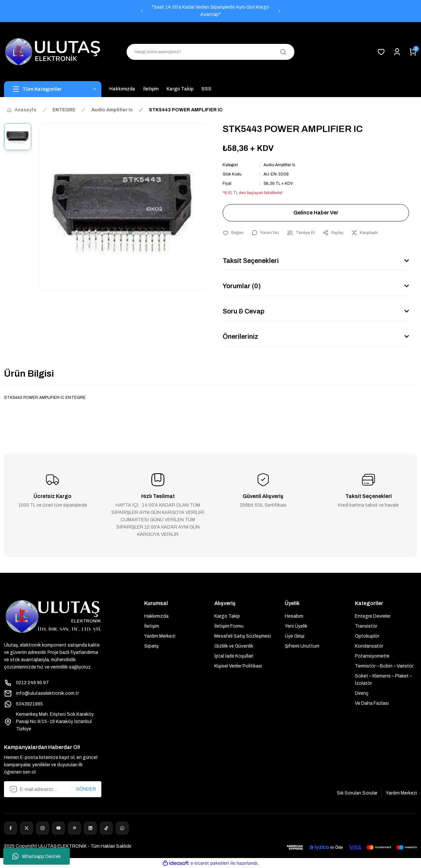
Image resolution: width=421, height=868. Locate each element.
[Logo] (53, 52)
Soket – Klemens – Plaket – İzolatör (383, 680)
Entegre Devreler (373, 616)
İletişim (152, 626)
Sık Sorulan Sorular (357, 793)
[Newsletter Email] (53, 789)
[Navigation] (53, 89)
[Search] (211, 52)
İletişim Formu (229, 626)
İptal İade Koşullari (234, 656)
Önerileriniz (240, 336)
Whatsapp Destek (37, 856)
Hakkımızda (156, 616)
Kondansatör (369, 646)
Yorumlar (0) (242, 286)
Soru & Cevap (244, 311)
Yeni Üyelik (296, 626)
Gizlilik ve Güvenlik (234, 646)
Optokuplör (367, 636)
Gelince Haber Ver (316, 213)
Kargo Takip (227, 616)
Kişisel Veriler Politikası (238, 666)
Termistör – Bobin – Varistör (384, 666)
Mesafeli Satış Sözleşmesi (243, 636)
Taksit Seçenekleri (251, 261)
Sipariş (151, 646)
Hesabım (294, 616)
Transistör (366, 626)
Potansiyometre (372, 656)
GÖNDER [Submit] (86, 789)
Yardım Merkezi (160, 636)
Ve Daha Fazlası (372, 703)
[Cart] (413, 52)
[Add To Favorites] (233, 233)
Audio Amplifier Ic (279, 165)
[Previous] (142, 11)
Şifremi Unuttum (302, 646)
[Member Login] (397, 52)
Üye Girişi (295, 636)
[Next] (279, 11)
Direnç (362, 693)
